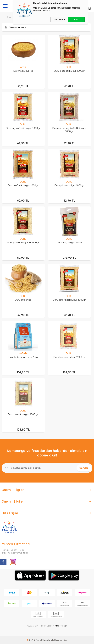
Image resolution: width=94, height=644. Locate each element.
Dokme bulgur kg (23, 71)
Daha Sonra (59, 20)
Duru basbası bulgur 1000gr (69, 71)
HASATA (23, 353)
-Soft (30, 640)
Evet (76, 20)
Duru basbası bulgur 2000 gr (69, 357)
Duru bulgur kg (23, 300)
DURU (69, 67)
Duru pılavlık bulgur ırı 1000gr (23, 242)
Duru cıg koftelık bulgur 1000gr (23, 128)
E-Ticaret (38, 640)
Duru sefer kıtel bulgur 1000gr (69, 300)
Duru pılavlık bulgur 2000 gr (23, 414)
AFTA (23, 67)
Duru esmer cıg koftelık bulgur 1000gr (69, 130)
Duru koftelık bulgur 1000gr (23, 185)
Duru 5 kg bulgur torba (69, 242)
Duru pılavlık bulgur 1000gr (69, 185)
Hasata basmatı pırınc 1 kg (23, 357)
